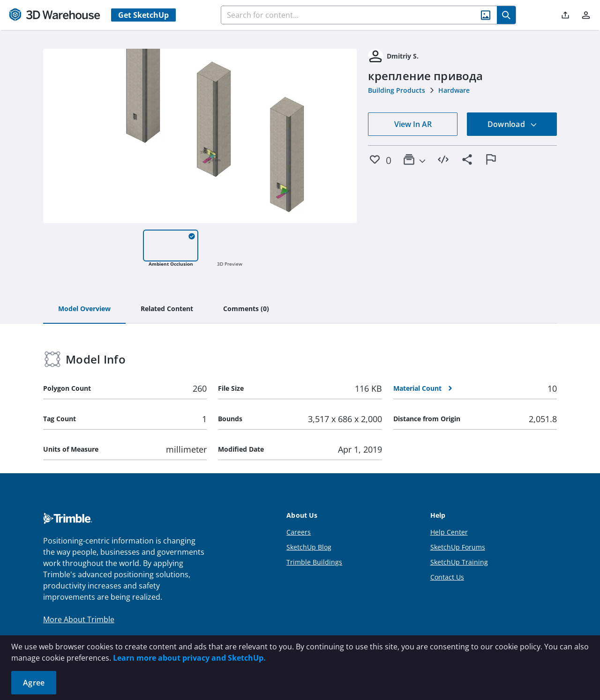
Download (512, 124)
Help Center (449, 532)
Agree (34, 683)
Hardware (454, 90)
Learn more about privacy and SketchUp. (189, 658)
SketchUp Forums (458, 547)
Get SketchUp (143, 15)
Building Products (397, 90)
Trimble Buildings (314, 562)
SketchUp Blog (309, 547)
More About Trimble (79, 619)
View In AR (413, 124)
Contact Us (447, 577)
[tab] (84, 309)
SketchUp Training (459, 562)
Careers (299, 532)
